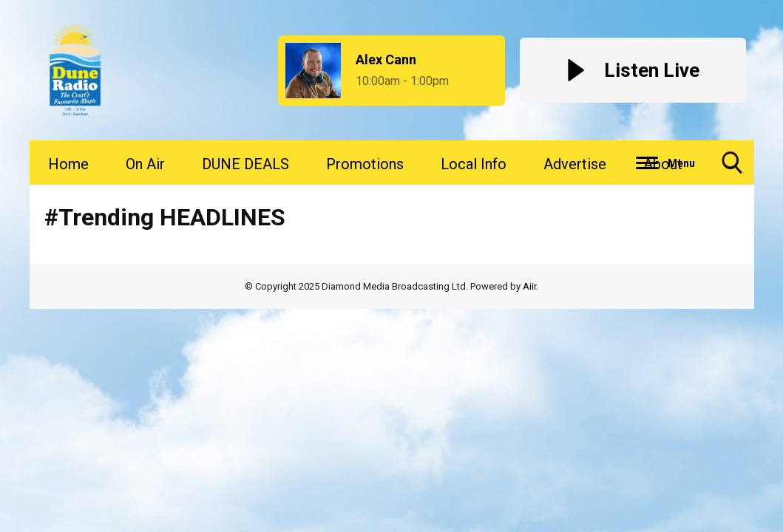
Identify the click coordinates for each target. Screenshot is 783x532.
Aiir (529, 286)
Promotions (365, 164)
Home (68, 164)
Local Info (474, 164)
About (663, 164)
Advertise (575, 164)
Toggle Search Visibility (732, 168)
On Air (145, 164)
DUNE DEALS (245, 164)
